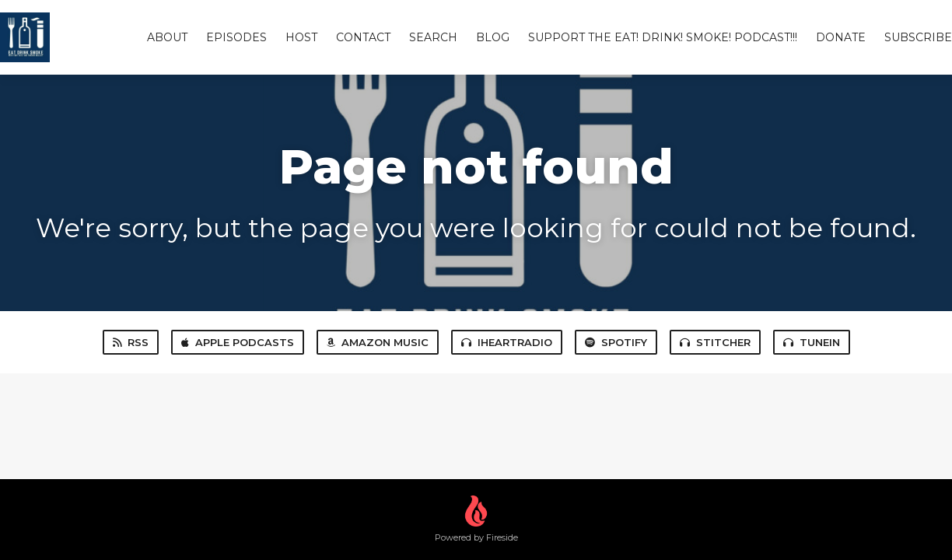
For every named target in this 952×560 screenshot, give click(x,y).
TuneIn (812, 342)
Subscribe (918, 37)
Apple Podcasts (238, 342)
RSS (131, 342)
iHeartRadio (507, 342)
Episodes (236, 37)
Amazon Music (378, 342)
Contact (363, 37)
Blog (493, 37)
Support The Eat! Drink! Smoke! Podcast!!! (663, 37)
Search (433, 37)
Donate (841, 37)
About (167, 37)
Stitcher (715, 342)
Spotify (616, 342)
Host (301, 37)
